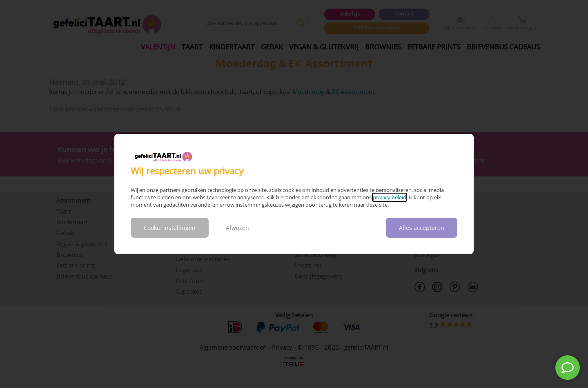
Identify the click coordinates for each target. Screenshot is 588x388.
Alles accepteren (422, 228)
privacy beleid (390, 197)
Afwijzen (237, 228)
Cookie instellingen (170, 228)
